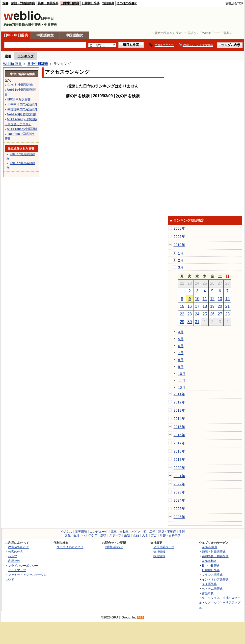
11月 (182, 381)
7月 (181, 353)
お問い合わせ (114, 547)
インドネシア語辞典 (215, 579)
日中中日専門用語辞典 (22, 104)
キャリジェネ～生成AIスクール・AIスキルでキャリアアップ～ (220, 602)
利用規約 (14, 561)
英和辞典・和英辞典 (215, 556)
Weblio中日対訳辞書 (22, 114)
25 (205, 314)
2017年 (179, 443)
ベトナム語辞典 (212, 589)
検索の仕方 (16, 552)
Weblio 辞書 (13, 64)
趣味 (103, 535)
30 (190, 322)
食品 (136, 535)
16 (190, 306)
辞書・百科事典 (170, 535)
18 (205, 306)
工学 (152, 532)
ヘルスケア (90, 535)
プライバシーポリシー (23, 566)
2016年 (179, 435)
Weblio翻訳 (209, 561)
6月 (181, 346)
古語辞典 (108, 3)
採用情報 (159, 556)
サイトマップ (17, 570)
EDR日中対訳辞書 (19, 99)
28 (227, 314)
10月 (182, 374)
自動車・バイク (130, 532)
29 (182, 322)
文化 (68, 535)
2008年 (179, 228)
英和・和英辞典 (48, 3)
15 (182, 306)
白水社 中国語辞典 (20, 85)
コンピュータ (99, 532)
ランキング (26, 56)
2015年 (179, 427)
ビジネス (66, 532)
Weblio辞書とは (18, 547)
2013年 (179, 410)
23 (190, 314)
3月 (181, 267)
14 (227, 299)
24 (197, 314)
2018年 (179, 451)
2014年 (179, 419)
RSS (141, 618)
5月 (181, 339)
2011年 (179, 394)
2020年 (179, 468)
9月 (181, 367)
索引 (8, 56)
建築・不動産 (167, 532)
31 (197, 322)
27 (220, 314)
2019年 (179, 460)
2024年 (179, 500)
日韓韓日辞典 (91, 3)
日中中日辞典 (70, 3)
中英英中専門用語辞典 (22, 109)
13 (220, 299)
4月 (181, 332)
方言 (154, 535)
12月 (182, 388)
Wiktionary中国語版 (22, 129)
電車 (114, 532)
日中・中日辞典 (16, 35)
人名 (145, 535)
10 (197, 299)
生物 (127, 535)
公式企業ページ (164, 547)
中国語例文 (45, 35)
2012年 (179, 402)
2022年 (179, 484)
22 (182, 314)
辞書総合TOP (234, 3)
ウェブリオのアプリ (70, 547)
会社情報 (159, 552)
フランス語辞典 (212, 575)
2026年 (179, 517)
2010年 (179, 245)
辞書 (5, 3)
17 (197, 306)
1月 (181, 253)
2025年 (179, 509)
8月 (181, 360)
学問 (182, 532)
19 (212, 306)
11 (205, 299)
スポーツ (115, 535)
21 (227, 306)
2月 (181, 260)
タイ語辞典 (209, 584)
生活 (77, 535)
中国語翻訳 (74, 35)
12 (212, 299)
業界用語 (81, 532)
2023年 (179, 492)
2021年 (179, 476)
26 (212, 314)
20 (220, 306)
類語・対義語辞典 (23, 3)
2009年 (179, 237)
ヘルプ (13, 556)
